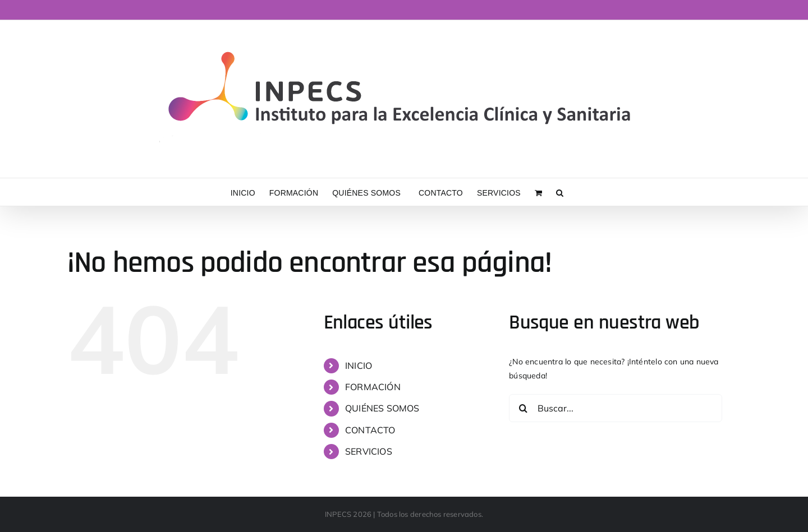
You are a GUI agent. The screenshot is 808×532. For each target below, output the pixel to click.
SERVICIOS (369, 451)
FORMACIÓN (373, 387)
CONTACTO (370, 430)
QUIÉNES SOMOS (382, 408)
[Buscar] (523, 408)
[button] (560, 192)
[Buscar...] (616, 408)
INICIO (359, 366)
